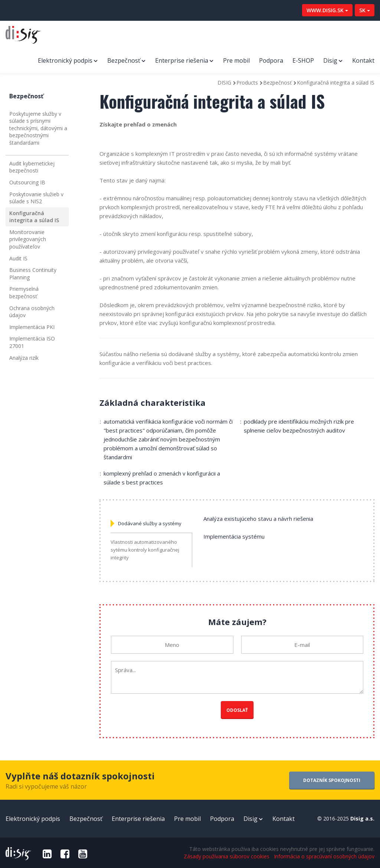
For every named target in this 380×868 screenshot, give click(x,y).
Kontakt (363, 60)
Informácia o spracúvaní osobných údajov (324, 857)
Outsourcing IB (27, 182)
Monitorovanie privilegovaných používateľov (28, 239)
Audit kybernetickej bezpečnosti (32, 167)
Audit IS (18, 258)
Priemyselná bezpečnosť (24, 292)
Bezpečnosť (124, 60)
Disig (330, 60)
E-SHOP (303, 60)
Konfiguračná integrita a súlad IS (34, 217)
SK (365, 10)
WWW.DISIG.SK (327, 10)
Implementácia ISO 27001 (32, 342)
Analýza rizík (24, 358)
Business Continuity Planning (33, 274)
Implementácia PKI (32, 327)
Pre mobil (236, 60)
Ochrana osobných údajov (32, 312)
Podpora (271, 60)
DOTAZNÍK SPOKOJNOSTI (332, 780)
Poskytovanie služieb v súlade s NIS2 (36, 198)
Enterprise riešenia (182, 60)
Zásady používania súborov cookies (227, 857)
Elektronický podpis (65, 60)
